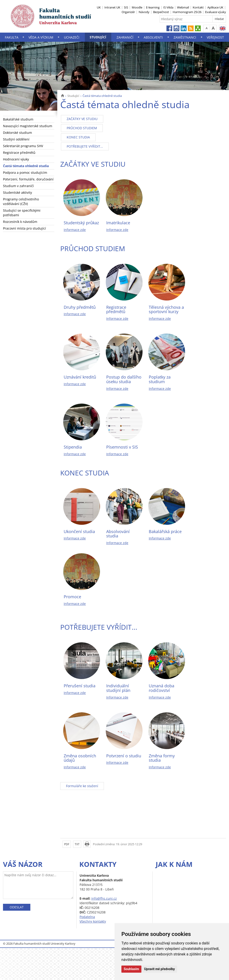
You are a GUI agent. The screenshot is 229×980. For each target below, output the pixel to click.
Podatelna (87, 917)
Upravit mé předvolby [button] (159, 969)
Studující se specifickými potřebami (22, 213)
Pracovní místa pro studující (24, 228)
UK (99, 7)
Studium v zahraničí (18, 186)
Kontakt (198, 7)
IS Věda (168, 7)
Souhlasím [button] (131, 969)
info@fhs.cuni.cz (104, 898)
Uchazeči (72, 37)
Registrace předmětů (19, 153)
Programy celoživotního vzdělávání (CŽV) (21, 201)
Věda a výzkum (41, 37)
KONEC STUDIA (78, 137)
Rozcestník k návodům (20, 222)
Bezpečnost (161, 12)
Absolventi (153, 37)
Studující (98, 37)
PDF (67, 844)
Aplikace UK (215, 7)
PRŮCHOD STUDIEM (82, 128)
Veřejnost (215, 37)
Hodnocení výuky (16, 159)
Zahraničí (125, 37)
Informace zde (75, 230)
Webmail (183, 7)
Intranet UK (112, 7)
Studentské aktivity (17, 192)
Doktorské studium (17, 133)
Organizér (128, 12)
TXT (77, 844)
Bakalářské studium (18, 119)
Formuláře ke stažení (82, 786)
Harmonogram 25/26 (187, 12)
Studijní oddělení (16, 139)
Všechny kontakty (93, 921)
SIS (126, 7)
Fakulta (12, 37)
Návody (144, 12)
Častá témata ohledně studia (26, 166)
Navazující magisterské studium (28, 126)
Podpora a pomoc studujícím (25, 173)
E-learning (153, 7)
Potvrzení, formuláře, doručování (28, 179)
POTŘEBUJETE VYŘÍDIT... (85, 146)
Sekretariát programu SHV (23, 146)
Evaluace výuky (216, 12)
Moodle (137, 7)
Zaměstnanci (185, 37)
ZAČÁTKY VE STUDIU (82, 119)
